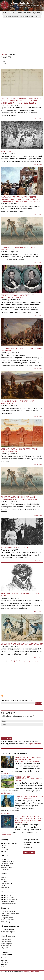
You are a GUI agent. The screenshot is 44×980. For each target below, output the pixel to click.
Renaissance (5, 916)
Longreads (4, 849)
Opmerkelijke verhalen (8, 904)
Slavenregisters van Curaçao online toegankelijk (19, 248)
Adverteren (5, 962)
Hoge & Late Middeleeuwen (10, 914)
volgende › (26, 661)
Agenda (3, 847)
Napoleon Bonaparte (8, 867)
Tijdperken (37, 13)
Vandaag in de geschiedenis (10, 843)
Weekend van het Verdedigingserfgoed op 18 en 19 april (28, 779)
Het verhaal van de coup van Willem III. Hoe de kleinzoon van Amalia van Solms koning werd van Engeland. (29, 820)
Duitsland (4, 881)
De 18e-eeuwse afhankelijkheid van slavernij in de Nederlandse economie (19, 498)
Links (3, 966)
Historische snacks (27, 16)
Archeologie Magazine (8, 932)
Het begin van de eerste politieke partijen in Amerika (21, 349)
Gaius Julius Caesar (7, 863)
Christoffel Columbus (8, 861)
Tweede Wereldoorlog (8, 920)
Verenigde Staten (7, 884)
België (3, 879)
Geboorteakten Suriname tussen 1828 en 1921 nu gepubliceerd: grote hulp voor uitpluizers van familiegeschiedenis (21, 101)
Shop (38, 16)
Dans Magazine (6, 942)
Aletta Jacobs (5, 859)
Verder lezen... (7, 773)
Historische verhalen (11, 16)
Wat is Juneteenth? (10, 151)
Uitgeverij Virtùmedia (8, 948)
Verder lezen (38, 119)
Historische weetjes (7, 902)
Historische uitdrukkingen (9, 899)
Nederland (4, 877)
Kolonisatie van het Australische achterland (17, 402)
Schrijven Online (6, 940)
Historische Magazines (10, 926)
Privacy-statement (31, 972)
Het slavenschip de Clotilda (15, 548)
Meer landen (5, 888)
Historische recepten (8, 898)
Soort (3, 61)
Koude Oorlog (6, 922)
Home (5, 13)
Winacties (4, 851)
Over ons (4, 960)
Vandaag (11, 13)
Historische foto (6, 896)
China (3, 886)
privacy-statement (36, 744)
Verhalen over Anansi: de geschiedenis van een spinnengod (22, 450)
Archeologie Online (7, 946)
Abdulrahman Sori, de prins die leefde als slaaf (21, 594)
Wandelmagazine (7, 944)
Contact (3, 958)
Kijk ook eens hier (8, 936)
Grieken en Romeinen (8, 911)
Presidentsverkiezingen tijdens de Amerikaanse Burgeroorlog (18, 296)
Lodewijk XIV (5, 869)
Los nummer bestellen (8, 930)
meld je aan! (29, 852)
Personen (28, 13)
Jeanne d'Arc (5, 865)
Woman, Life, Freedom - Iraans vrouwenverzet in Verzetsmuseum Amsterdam (28, 759)
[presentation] (17, 730)
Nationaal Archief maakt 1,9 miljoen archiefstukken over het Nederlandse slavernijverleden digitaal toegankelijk (21, 199)
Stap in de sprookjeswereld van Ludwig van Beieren (29, 797)
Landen (19, 13)
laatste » (35, 661)
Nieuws (3, 845)
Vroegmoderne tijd (7, 918)
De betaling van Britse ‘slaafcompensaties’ (22, 644)
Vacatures (4, 964)
